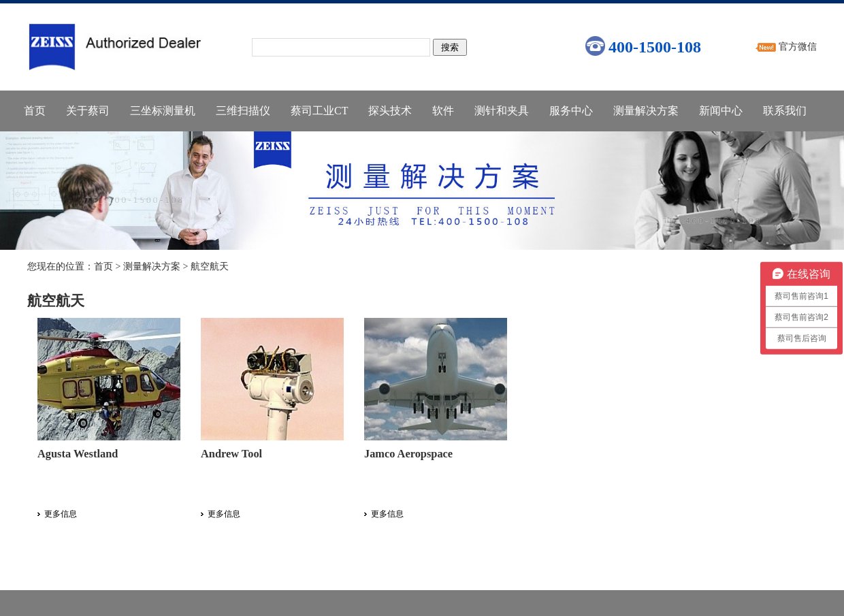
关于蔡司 (88, 111)
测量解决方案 (646, 111)
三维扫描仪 (243, 111)
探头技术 (390, 111)
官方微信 (798, 47)
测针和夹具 (502, 111)
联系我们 (785, 111)
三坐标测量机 (163, 111)
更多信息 (61, 514)
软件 (443, 111)
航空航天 (210, 266)
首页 (35, 111)
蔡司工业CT (319, 111)
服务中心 (571, 111)
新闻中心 (721, 111)
